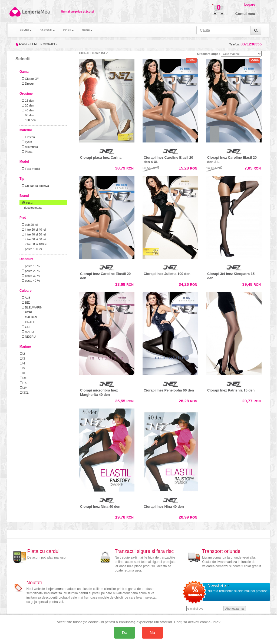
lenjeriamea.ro (56, 589)
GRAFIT (28, 322)
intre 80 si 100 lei (34, 244)
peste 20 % (30, 271)
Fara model (30, 169)
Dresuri (27, 84)
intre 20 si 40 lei (33, 230)
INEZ (26, 203)
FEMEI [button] (26, 30)
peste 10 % (30, 266)
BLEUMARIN (31, 307)
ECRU (27, 312)
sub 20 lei (29, 225)
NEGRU (28, 337)
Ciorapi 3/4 (30, 79)
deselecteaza (33, 208)
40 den (27, 110)
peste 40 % (30, 281)
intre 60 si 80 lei (33, 239)
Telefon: (245, 44)
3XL (24, 393)
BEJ (25, 303)
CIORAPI (49, 44)
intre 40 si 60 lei (33, 234)
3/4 (24, 388)
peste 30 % (30, 276)
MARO (27, 332)
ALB (25, 298)
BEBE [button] (87, 30)
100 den (28, 120)
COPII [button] (68, 30)
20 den (27, 105)
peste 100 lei (31, 249)
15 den (27, 101)
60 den (27, 115)
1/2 (24, 383)
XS (24, 378)
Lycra (26, 142)
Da (125, 633)
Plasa (26, 152)
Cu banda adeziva (34, 186)
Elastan (27, 137)
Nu (153, 633)
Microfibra (29, 147)
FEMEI (35, 44)
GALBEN (29, 317)
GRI (25, 327)
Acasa (21, 44)
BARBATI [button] (47, 30)
